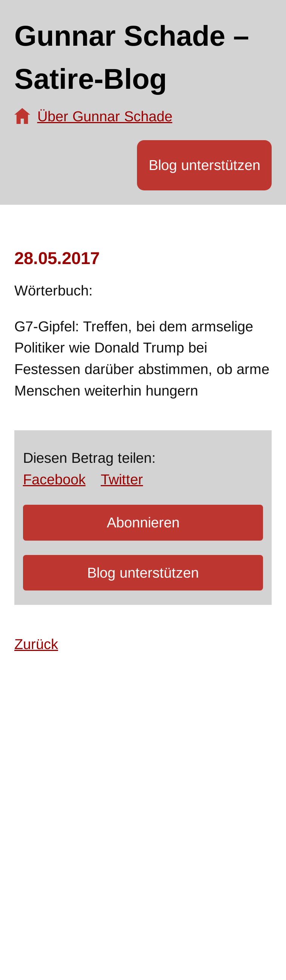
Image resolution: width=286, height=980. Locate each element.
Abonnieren (143, 522)
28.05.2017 (57, 258)
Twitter (122, 479)
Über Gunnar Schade (105, 116)
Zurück (36, 644)
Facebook (54, 479)
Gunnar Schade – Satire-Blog (132, 57)
